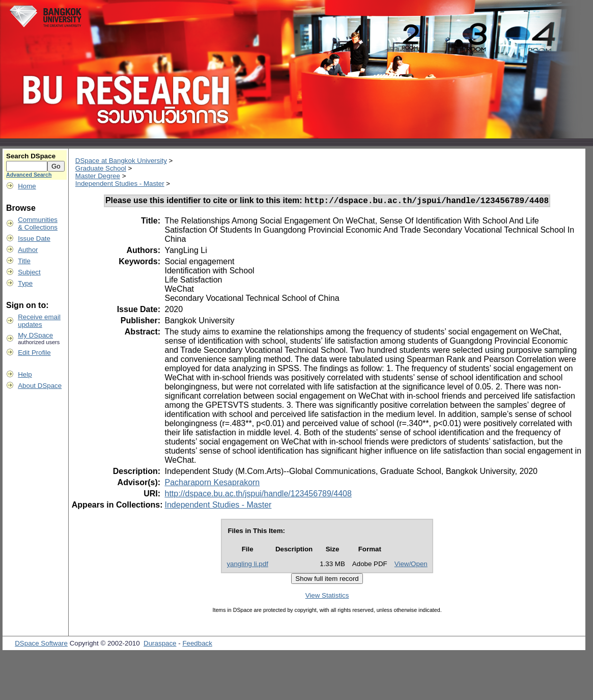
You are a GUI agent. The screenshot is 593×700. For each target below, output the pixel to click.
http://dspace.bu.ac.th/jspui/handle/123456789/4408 (258, 495)
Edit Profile (34, 353)
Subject (29, 272)
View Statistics (327, 597)
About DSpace (40, 386)
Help (25, 374)
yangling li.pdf (247, 565)
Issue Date (34, 239)
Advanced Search (29, 175)
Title (24, 261)
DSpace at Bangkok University (121, 161)
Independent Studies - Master (120, 184)
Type (25, 283)
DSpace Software (41, 645)
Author (28, 250)
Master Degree (98, 176)
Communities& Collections (38, 223)
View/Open (411, 565)
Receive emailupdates (39, 321)
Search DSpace (31, 156)
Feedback (197, 645)
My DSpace (35, 335)
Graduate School (101, 168)
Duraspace (160, 645)
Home (27, 186)
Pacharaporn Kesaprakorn (212, 484)
